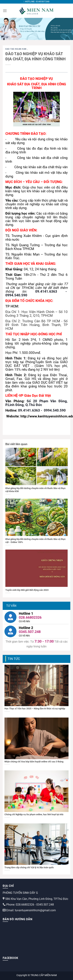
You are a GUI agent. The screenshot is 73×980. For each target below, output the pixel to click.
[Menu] (5, 11)
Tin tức (14, 659)
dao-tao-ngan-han (16, 49)
